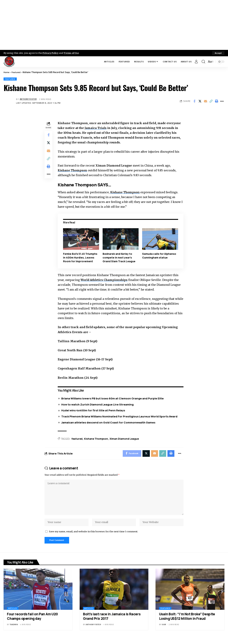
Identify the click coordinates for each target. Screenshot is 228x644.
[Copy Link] (211, 101)
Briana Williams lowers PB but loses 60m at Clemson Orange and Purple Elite (113, 399)
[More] (222, 101)
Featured (16, 72)
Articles (13, 613)
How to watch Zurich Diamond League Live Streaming (98, 405)
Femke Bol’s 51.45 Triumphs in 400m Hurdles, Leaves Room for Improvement (81, 258)
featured (78, 439)
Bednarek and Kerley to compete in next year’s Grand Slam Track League (120, 258)
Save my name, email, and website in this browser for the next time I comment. (94, 536)
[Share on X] (200, 101)
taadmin (14, 629)
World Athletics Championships (105, 280)
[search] (203, 62)
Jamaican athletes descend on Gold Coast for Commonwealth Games (109, 423)
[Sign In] (196, 62)
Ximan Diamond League (126, 439)
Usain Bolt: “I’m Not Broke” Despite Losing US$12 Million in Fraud (187, 621)
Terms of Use (72, 53)
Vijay (164, 629)
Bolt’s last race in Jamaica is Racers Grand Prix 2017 (112, 621)
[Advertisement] (114, 25)
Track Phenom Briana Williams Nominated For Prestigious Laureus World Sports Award (120, 417)
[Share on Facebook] (194, 101)
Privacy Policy (51, 53)
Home (7, 72)
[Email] (205, 101)
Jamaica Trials (96, 128)
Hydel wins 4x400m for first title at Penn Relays (94, 411)
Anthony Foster (29, 99)
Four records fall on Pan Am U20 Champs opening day (32, 621)
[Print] (216, 101)
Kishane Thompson (126, 193)
